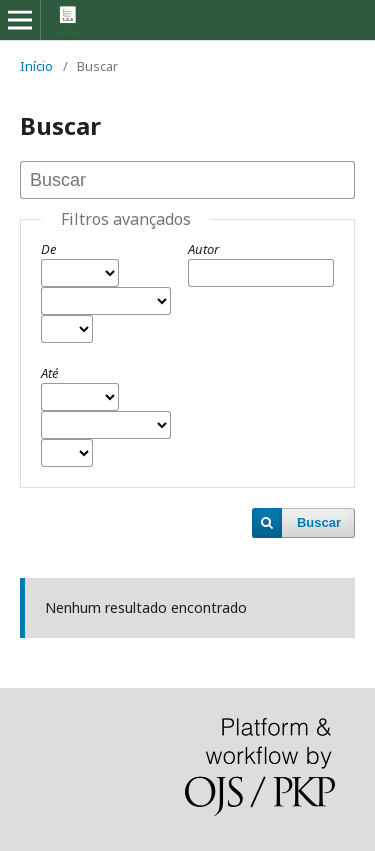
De (48, 249)
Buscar (319, 522)
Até (49, 373)
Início (36, 66)
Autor (203, 249)
